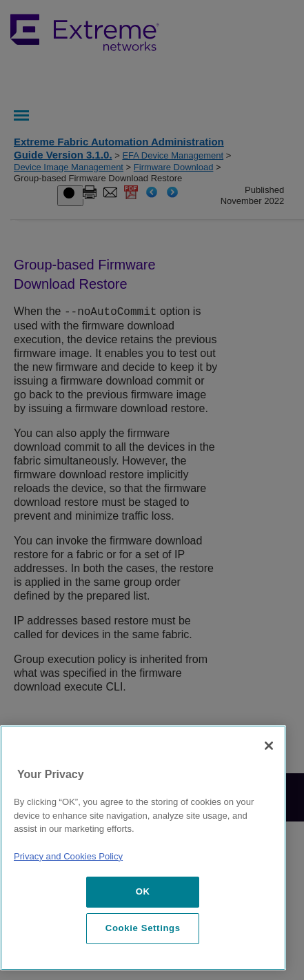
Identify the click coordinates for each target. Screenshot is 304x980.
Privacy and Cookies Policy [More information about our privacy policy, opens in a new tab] (68, 856)
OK (143, 891)
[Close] (269, 746)
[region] (143, 848)
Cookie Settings (143, 928)
